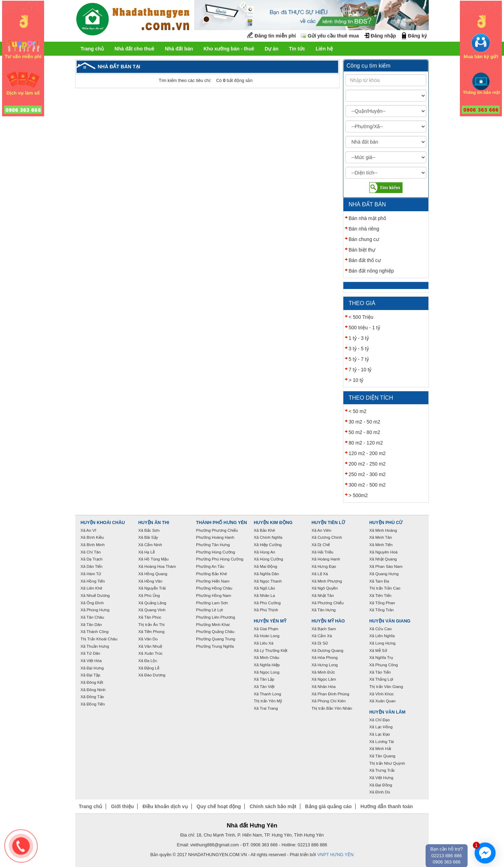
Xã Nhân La (264, 596)
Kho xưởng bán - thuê (229, 49)
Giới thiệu (122, 806)
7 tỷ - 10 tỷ (360, 370)
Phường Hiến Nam (213, 581)
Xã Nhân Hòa (324, 687)
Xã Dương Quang (327, 651)
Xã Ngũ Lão (264, 588)
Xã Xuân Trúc (150, 653)
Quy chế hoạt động (219, 806)
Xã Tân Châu (92, 617)
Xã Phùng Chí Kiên (329, 701)
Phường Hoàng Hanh (215, 537)
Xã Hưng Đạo (324, 566)
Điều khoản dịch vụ (165, 806)
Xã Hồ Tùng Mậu (153, 559)
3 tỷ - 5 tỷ (359, 349)
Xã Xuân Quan (382, 701)
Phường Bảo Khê (212, 574)
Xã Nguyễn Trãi (152, 588)
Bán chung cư (364, 239)
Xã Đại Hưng (92, 668)
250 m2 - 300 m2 (367, 474)
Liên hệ (324, 49)
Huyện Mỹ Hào (328, 621)
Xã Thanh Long (267, 694)
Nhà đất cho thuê (134, 49)
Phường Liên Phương (216, 617)
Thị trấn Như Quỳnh (387, 763)
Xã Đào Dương (152, 675)
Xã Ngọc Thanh (268, 581)
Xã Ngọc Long (267, 672)
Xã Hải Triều (322, 552)
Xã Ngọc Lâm (324, 679)
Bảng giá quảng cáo (328, 806)
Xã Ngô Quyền (325, 588)
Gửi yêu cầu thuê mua (333, 36)
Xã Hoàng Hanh (326, 559)
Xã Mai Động (265, 566)
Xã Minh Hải (380, 749)
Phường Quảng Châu (215, 632)
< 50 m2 (358, 411)
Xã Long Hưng (382, 643)
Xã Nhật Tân (323, 596)
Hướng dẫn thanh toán (387, 806)
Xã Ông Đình (92, 603)
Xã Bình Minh (93, 545)
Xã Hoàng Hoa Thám (157, 566)
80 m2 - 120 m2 (366, 443)
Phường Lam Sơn (212, 603)
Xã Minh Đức (323, 672)
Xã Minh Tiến (381, 545)
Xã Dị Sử (320, 643)
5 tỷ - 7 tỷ (359, 359)
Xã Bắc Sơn (149, 530)
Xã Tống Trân (381, 610)
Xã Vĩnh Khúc (381, 694)
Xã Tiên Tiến (380, 596)
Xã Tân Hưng (324, 610)
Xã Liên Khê (92, 588)
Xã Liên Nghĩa (382, 636)
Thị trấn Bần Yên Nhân (332, 708)
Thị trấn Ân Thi (151, 625)
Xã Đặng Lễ (149, 668)
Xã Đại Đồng (381, 785)
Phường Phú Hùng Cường (220, 559)
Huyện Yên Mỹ (270, 621)
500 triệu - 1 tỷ (364, 328)
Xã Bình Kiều (92, 537)
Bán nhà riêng (364, 229)
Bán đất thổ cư (365, 260)
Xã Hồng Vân (150, 581)
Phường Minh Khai (213, 625)
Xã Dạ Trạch (92, 559)
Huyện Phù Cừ (386, 523)
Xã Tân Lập (264, 679)
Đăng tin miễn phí (275, 36)
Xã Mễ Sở (378, 651)
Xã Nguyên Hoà (383, 552)
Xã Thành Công (94, 632)
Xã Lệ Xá (320, 574)
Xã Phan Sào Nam (386, 566)
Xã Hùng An (264, 552)
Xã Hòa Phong (325, 658)
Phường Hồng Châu (214, 588)
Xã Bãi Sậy (148, 537)
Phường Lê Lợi (209, 610)
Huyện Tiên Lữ (328, 523)
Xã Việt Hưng (381, 778)
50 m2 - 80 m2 (364, 432)
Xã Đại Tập (90, 675)
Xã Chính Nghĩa (268, 537)
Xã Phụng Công (384, 665)
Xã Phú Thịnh (266, 610)
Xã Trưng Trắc (382, 770)
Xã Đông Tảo (92, 697)
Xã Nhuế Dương (95, 596)
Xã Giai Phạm (266, 629)
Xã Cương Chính (327, 537)
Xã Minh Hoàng (383, 530)
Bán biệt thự (362, 250)
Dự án (271, 49)
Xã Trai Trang (266, 708)
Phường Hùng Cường (216, 552)
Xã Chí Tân (91, 552)
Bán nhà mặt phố (367, 218)
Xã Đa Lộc (148, 661)
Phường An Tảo (210, 566)
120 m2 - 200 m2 (367, 453)
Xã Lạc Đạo (380, 734)
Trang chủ (92, 49)
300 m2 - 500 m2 (367, 485)
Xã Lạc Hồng (381, 727)
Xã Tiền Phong (151, 632)
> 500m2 (358, 495)
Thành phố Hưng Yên (222, 523)
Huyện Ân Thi (154, 523)
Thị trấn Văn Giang (386, 687)
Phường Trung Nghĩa (215, 646)
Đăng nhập (383, 36)
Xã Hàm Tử (91, 574)
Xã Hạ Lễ (146, 552)
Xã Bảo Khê (264, 530)
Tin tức (297, 49)
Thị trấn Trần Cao (385, 588)
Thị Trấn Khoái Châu (99, 639)
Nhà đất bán (179, 49)
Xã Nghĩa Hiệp (267, 665)
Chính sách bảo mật (273, 806)
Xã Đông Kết (92, 682)
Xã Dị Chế (321, 545)
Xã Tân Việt (264, 687)
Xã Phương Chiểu (328, 603)
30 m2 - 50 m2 (364, 422)
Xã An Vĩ (88, 530)
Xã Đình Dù (380, 792)
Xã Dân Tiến (92, 566)
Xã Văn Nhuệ (150, 646)
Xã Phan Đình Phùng (330, 694)
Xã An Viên (321, 530)
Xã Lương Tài (381, 742)
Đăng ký (418, 36)
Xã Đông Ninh (93, 690)
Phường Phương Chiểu (217, 530)
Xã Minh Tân (381, 537)
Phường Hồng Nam (213, 596)
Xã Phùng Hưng (95, 610)
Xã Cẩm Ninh (150, 545)
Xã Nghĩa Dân (266, 574)
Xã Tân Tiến (380, 672)
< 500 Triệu (361, 317)
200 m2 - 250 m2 (367, 464)
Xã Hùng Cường (268, 559)
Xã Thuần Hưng (95, 646)
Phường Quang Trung (216, 639)
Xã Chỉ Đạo (380, 720)
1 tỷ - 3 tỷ (359, 338)
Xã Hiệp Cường (268, 545)
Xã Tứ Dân (90, 653)
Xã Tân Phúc (150, 617)
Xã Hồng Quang (153, 574)
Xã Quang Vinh (152, 610)
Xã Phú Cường (267, 603)
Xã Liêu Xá (264, 643)
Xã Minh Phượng (327, 581)
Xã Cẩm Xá (322, 636)
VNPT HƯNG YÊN (335, 855)
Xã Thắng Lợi (381, 679)
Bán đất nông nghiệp (371, 271)
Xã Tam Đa (379, 581)
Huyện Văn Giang (390, 621)
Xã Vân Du (148, 639)
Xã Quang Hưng (384, 574)
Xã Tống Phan (382, 603)
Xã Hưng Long (325, 665)
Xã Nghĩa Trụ (381, 658)
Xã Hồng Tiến (93, 581)
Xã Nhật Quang (383, 559)
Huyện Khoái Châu (103, 523)
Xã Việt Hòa (91, 661)
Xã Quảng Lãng (152, 603)
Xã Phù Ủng (149, 596)
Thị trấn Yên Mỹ (268, 701)
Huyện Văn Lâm (387, 712)
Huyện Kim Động (273, 523)
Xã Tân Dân (91, 625)
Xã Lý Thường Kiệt (271, 651)
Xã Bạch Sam (324, 629)
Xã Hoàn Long (267, 636)
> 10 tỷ (356, 380)
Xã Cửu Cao (380, 629)
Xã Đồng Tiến (93, 704)
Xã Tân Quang (382, 756)
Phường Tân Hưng (213, 545)
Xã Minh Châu (267, 658)
